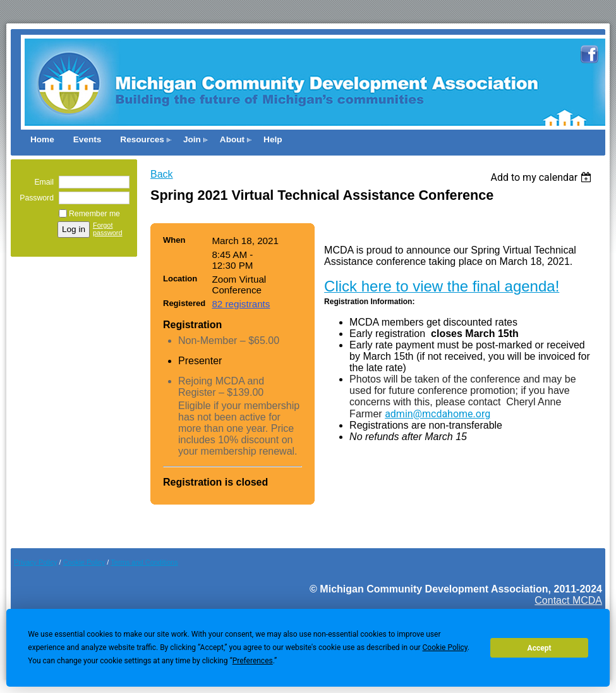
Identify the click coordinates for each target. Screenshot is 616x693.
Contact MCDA (568, 600)
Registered (184, 303)
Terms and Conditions (144, 562)
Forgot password (108, 229)
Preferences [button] (253, 661)
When (174, 240)
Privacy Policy (35, 562)
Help (273, 139)
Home (42, 139)
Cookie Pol (84, 562)
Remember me (94, 214)
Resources (142, 139)
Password (34, 198)
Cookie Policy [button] (445, 647)
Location (180, 279)
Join (192, 139)
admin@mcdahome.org (438, 414)
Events (88, 139)
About (232, 139)
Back (162, 174)
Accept (540, 648)
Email (41, 182)
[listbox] (542, 177)
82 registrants (241, 304)
